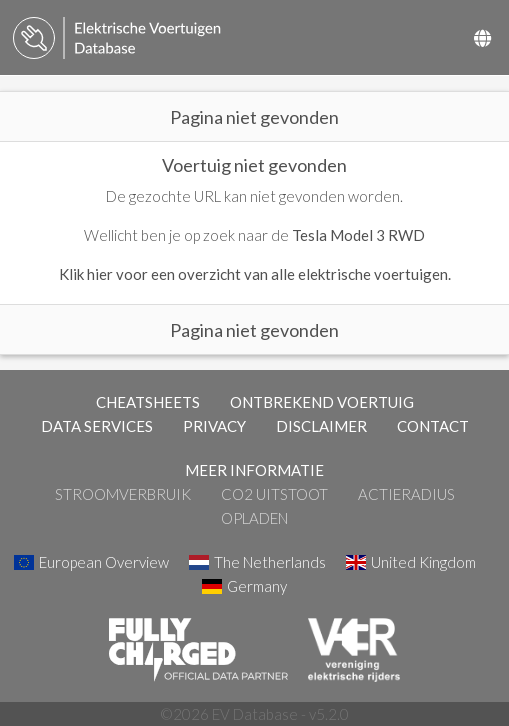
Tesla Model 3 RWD (358, 235)
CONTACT (433, 426)
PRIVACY (214, 426)
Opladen (254, 518)
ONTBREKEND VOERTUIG (322, 402)
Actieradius (406, 494)
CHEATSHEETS (148, 402)
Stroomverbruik (123, 494)
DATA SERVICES (97, 426)
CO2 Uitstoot (274, 494)
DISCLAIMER (321, 426)
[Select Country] (482, 38)
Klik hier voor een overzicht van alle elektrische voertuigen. (255, 274)
